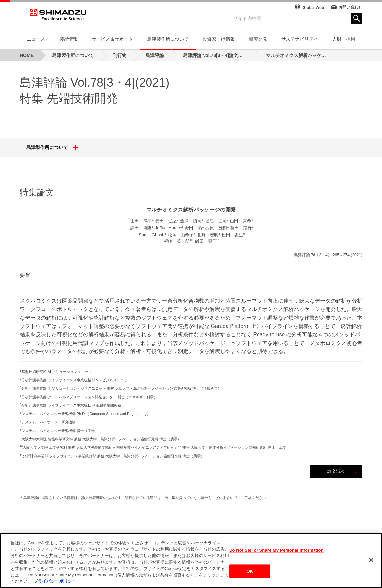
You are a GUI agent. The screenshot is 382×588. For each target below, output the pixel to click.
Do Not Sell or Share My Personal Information (276, 550)
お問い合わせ (350, 7)
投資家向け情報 (219, 39)
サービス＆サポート (112, 39)
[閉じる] (371, 560)
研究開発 (258, 39)
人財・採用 (344, 39)
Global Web (313, 8)
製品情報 (68, 39)
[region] (191, 560)
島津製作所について (168, 39)
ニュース (36, 39)
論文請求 (336, 471)
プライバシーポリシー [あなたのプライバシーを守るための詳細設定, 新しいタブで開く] (55, 581)
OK (250, 571)
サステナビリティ (300, 39)
